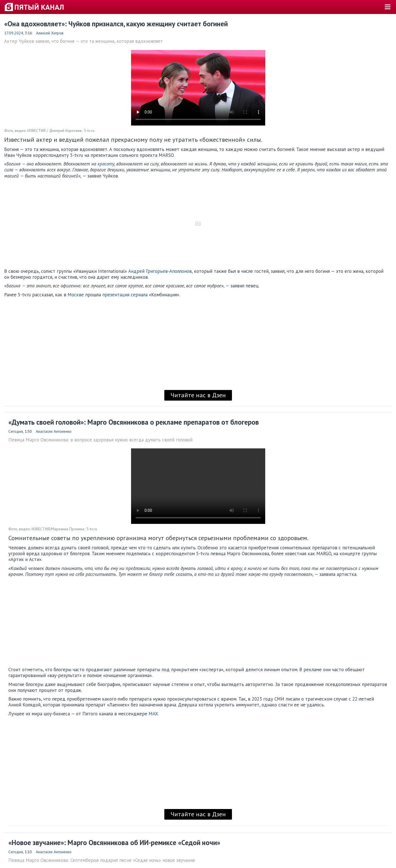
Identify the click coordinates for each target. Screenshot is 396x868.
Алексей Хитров (50, 33)
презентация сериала (125, 295)
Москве (76, 295)
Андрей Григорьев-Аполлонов (160, 271)
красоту (106, 164)
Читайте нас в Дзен (198, 395)
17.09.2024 (14, 33)
